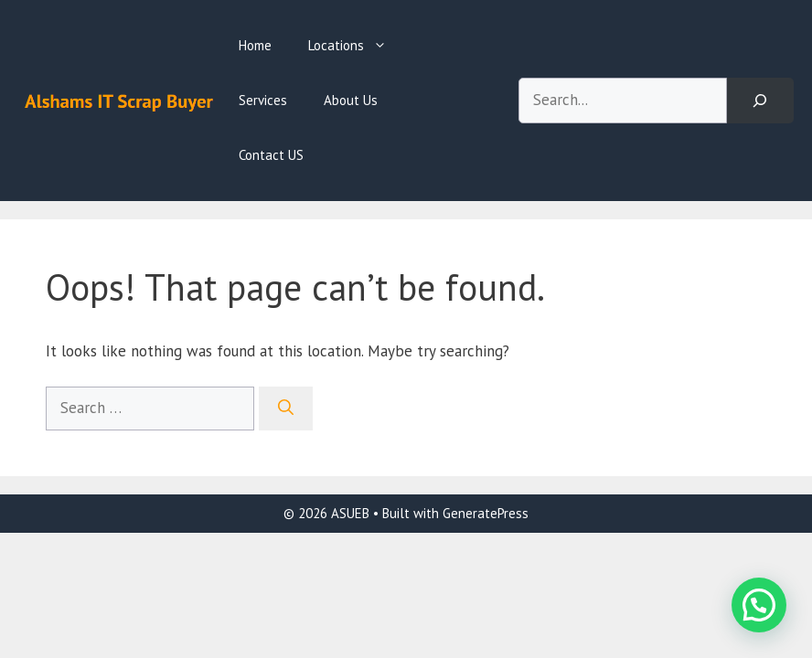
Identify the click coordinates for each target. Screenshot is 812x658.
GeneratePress (486, 513)
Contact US (271, 155)
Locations (357, 46)
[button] (759, 605)
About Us (351, 100)
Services (263, 100)
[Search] (760, 101)
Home (255, 45)
